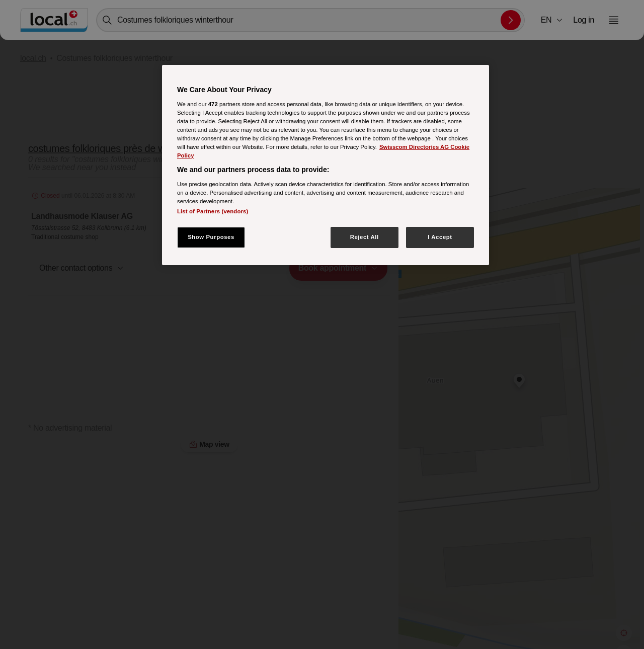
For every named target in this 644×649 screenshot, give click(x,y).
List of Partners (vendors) (213, 211)
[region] (326, 165)
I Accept (440, 237)
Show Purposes (211, 237)
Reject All (365, 237)
